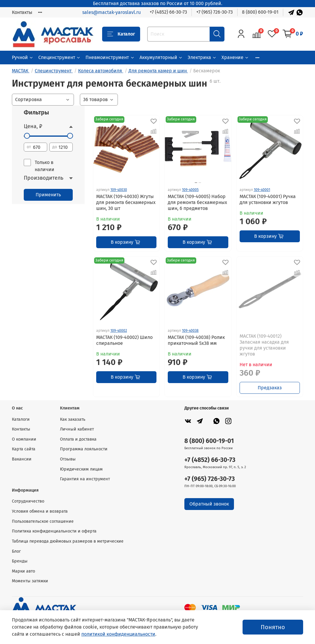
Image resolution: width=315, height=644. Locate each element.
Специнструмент (60, 57)
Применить (48, 195)
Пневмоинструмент (110, 57)
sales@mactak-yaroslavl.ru (111, 12)
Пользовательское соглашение (43, 521)
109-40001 (262, 190)
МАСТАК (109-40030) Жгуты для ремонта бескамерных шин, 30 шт (126, 202)
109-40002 (119, 331)
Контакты (22, 12)
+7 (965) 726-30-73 (215, 12)
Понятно (273, 627)
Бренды (20, 561)
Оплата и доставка (78, 439)
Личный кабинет (77, 429)
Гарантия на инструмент (85, 479)
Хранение (235, 57)
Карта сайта (24, 449)
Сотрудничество (28, 501)
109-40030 (119, 190)
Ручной (23, 57)
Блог (16, 551)
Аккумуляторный (161, 57)
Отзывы (68, 459)
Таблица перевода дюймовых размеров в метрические (68, 541)
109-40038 (190, 331)
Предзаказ (270, 388)
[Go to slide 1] (196, 183)
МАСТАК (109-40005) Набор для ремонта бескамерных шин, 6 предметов (197, 202)
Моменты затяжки (30, 581)
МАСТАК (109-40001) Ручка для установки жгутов (268, 199)
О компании (24, 439)
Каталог (121, 34)
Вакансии (22, 459)
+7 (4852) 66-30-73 (168, 12)
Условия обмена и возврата (40, 511)
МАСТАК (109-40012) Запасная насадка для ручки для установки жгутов (264, 345)
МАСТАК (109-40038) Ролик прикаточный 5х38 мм (196, 340)
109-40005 (190, 190)
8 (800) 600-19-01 (260, 12)
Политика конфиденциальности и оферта (54, 531)
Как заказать (73, 419)
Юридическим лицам (81, 469)
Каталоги (21, 419)
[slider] (27, 136)
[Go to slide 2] (200, 183)
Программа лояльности (84, 449)
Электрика (202, 57)
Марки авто (23, 571)
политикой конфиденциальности (118, 634)
